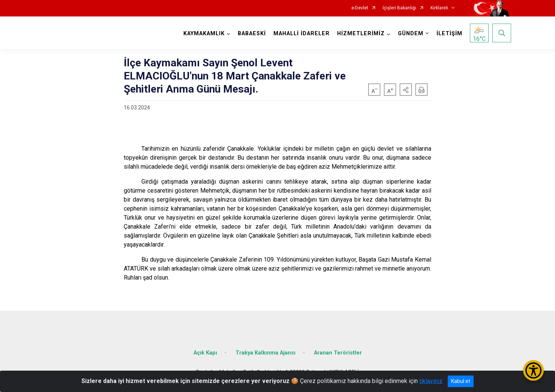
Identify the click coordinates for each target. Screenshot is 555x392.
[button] (406, 90)
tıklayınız (431, 381)
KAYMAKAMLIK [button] (204, 34)
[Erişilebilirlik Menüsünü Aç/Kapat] (533, 370)
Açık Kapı (205, 353)
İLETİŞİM (449, 34)
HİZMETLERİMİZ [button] (361, 34)
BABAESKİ (252, 34)
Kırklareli (439, 8)
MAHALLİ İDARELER (301, 34)
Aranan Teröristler (338, 353)
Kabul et (461, 381)
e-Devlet (360, 8)
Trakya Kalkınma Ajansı (265, 353)
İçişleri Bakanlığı (399, 8)
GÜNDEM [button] (411, 34)
